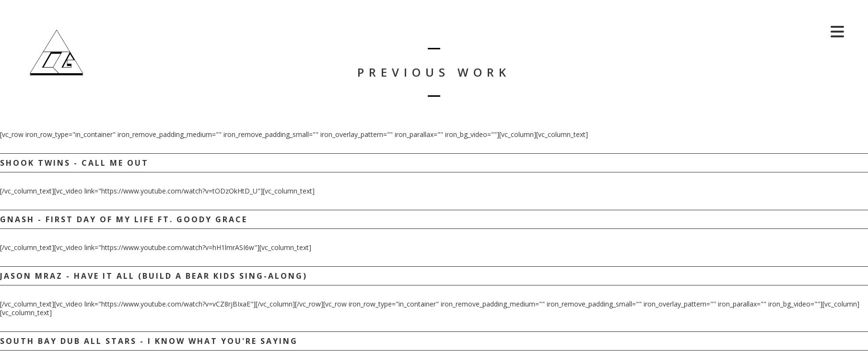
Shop (808, 31)
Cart (773, 31)
